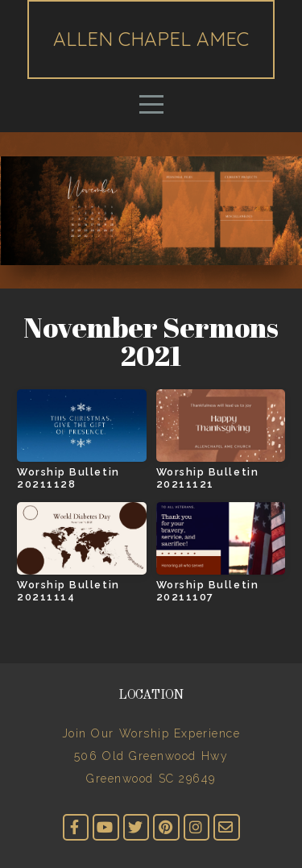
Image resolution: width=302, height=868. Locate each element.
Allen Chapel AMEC (151, 39)
